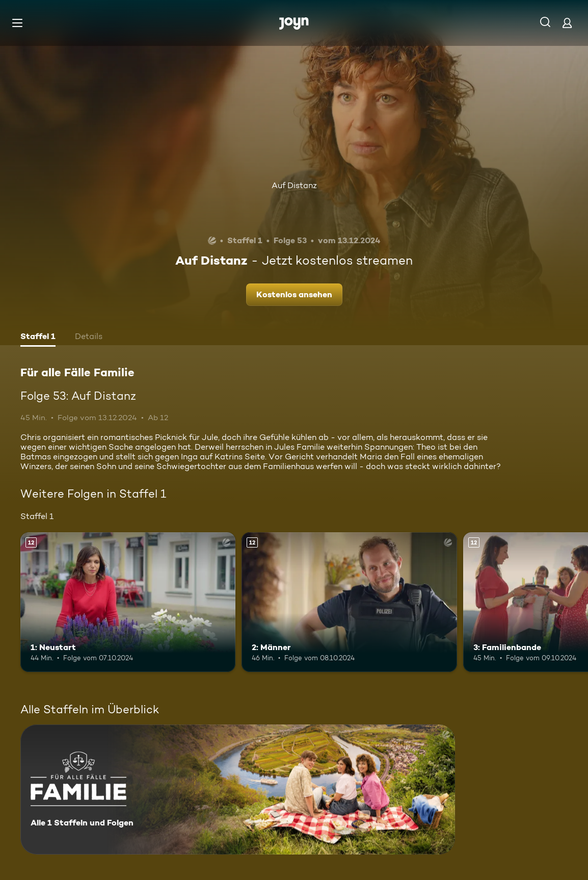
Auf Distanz (294, 185)
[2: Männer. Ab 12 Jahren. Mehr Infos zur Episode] (349, 602)
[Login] (567, 23)
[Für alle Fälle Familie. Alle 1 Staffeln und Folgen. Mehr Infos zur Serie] (238, 790)
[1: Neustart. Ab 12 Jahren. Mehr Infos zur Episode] (128, 602)
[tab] (38, 338)
